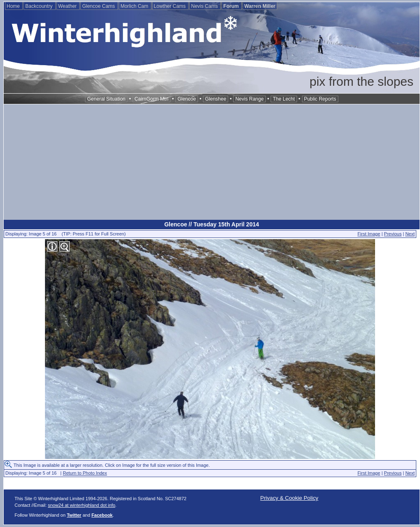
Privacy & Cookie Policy (289, 498)
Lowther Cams (171, 6)
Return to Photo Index (85, 473)
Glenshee (216, 99)
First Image (369, 234)
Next (410, 234)
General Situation (106, 99)
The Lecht (284, 99)
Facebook (102, 515)
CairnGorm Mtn (151, 99)
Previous (393, 234)
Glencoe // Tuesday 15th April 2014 (212, 224)
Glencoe (187, 99)
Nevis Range (249, 99)
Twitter (74, 515)
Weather (68, 6)
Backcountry (39, 6)
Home (14, 6)
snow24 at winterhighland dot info (81, 505)
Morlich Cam (135, 6)
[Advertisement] (212, 162)
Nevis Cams (205, 6)
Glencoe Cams (99, 6)
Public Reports (320, 99)
